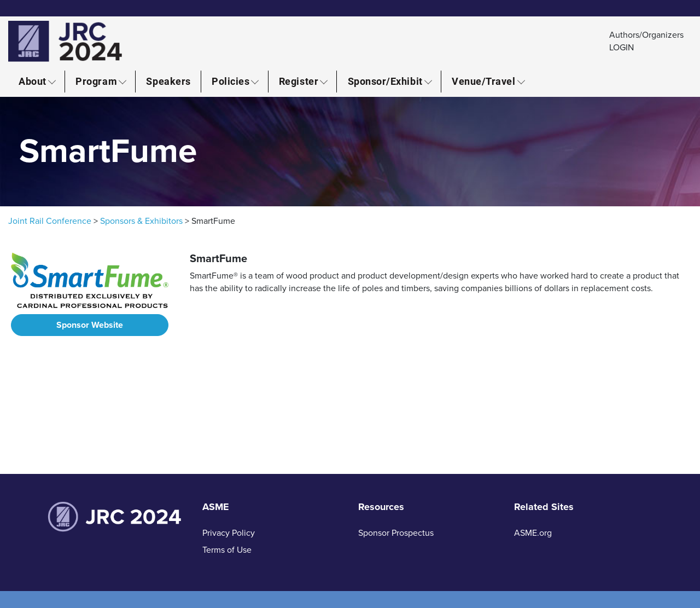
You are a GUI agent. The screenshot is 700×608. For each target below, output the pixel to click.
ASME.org (533, 533)
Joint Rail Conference (50, 221)
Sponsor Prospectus (396, 533)
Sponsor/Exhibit (385, 81)
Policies (231, 81)
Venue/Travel (483, 81)
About (33, 81)
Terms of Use (227, 550)
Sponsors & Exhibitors (141, 221)
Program (96, 81)
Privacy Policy (229, 533)
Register (299, 81)
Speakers (168, 81)
